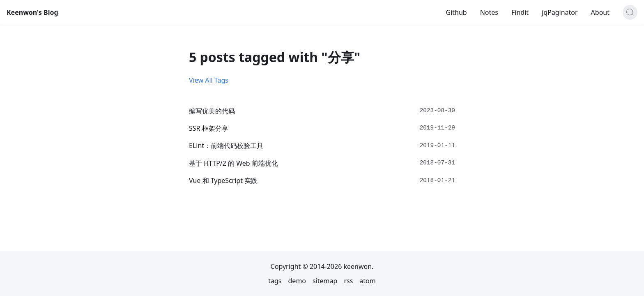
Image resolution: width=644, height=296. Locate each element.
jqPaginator (560, 12)
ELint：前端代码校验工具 (226, 146)
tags (275, 281)
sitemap (325, 281)
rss (348, 281)
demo (297, 281)
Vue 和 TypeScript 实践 (223, 180)
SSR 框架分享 (209, 128)
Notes (489, 12)
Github (456, 12)
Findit (520, 12)
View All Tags (209, 80)
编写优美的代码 (212, 111)
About (600, 12)
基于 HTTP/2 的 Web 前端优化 (233, 163)
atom (367, 281)
